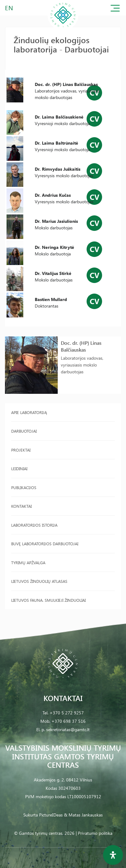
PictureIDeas (51, 815)
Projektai (21, 450)
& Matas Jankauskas (83, 815)
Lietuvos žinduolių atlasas (39, 581)
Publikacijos (24, 487)
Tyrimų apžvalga (28, 562)
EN (9, 8)
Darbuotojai (24, 431)
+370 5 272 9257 (67, 713)
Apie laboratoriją (29, 412)
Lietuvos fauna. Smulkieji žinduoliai (48, 600)
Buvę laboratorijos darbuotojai (45, 544)
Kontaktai (21, 506)
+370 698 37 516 (69, 721)
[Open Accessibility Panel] (113, 855)
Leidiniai (19, 468)
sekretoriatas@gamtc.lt (68, 729)
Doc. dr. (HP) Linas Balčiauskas (81, 346)
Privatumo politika (95, 833)
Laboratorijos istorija (34, 525)
